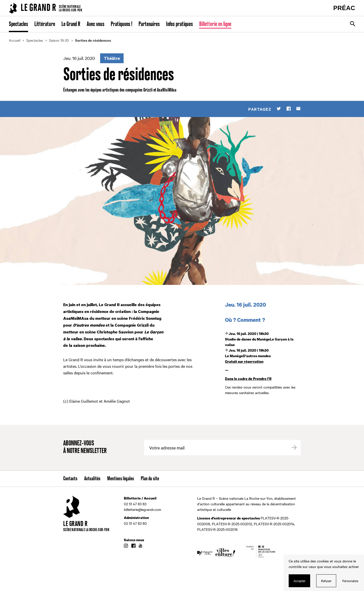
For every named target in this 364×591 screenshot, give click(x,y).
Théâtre (112, 58)
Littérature (45, 24)
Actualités (92, 479)
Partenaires (149, 24)
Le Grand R (71, 24)
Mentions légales (121, 479)
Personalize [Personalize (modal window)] (350, 581)
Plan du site (150, 479)
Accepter (300, 581)
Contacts (70, 479)
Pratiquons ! (121, 24)
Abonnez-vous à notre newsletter (85, 447)
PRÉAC (344, 8)
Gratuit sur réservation (244, 361)
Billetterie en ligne (215, 24)
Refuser (326, 581)
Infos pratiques (179, 24)
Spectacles (18, 24)
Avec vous (96, 24)
